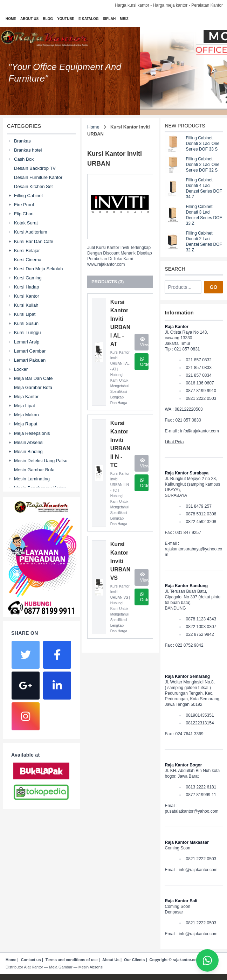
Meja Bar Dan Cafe (33, 378)
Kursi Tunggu (27, 332)
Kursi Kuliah (26, 305)
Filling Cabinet (28, 196)
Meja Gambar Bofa (33, 387)
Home (93, 127)
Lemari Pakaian (30, 360)
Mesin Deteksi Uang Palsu (41, 461)
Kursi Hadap (27, 287)
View (145, 342)
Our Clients (134, 960)
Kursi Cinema (28, 260)
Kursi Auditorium (31, 232)
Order (145, 362)
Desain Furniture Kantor (38, 177)
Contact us (31, 960)
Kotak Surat (26, 223)
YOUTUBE (66, 19)
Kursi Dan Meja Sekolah (38, 269)
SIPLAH (109, 19)
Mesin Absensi (29, 442)
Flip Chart (24, 214)
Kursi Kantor (27, 296)
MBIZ (124, 19)
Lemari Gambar (30, 351)
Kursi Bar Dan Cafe (34, 241)
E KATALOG (88, 19)
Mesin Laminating (32, 479)
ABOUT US (29, 19)
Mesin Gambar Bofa (34, 470)
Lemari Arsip (27, 342)
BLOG (48, 19)
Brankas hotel (28, 150)
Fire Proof (24, 205)
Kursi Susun (26, 323)
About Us (111, 960)
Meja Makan (26, 415)
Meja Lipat (25, 406)
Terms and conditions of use (72, 960)
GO (214, 287)
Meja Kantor (26, 397)
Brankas (22, 141)
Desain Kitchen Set (33, 186)
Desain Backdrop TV (35, 168)
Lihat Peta (174, 442)
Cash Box (24, 159)
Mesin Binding (28, 451)
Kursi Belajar (27, 251)
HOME (11, 19)
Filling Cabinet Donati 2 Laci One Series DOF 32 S (202, 165)
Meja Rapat (26, 424)
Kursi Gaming (28, 278)
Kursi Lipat (25, 314)
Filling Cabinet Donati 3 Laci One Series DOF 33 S (202, 144)
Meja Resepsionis (32, 433)
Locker (21, 369)
